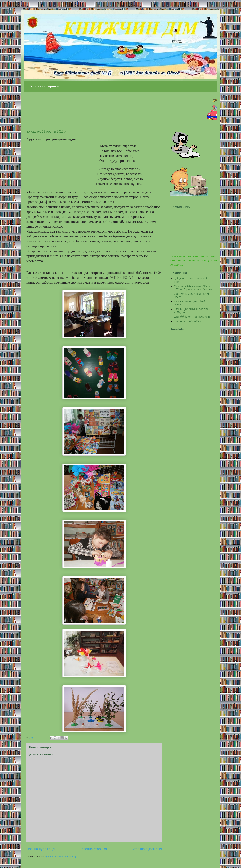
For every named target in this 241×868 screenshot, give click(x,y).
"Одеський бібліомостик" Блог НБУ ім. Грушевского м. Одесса (193, 288)
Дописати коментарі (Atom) (61, 857)
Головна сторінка (44, 86)
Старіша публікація (147, 849)
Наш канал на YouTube (188, 321)
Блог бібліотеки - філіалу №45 (192, 317)
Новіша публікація (41, 849)
